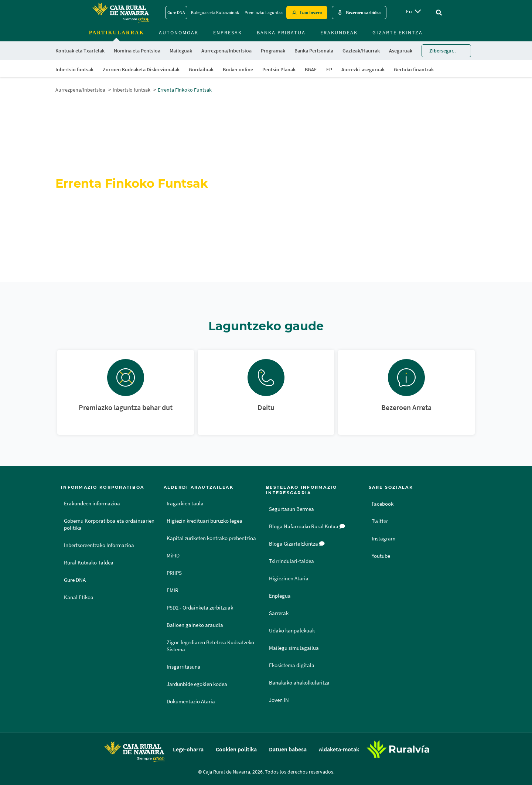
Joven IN (279, 700)
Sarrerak (279, 613)
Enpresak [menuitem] (228, 33)
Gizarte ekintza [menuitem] (398, 33)
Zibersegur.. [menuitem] (443, 51)
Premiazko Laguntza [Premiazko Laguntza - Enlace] (264, 12)
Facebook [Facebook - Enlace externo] (384, 504)
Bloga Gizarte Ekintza (297, 544)
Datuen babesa (288, 749)
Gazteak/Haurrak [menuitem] (361, 51)
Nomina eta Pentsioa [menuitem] (137, 51)
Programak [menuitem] (273, 51)
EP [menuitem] (329, 69)
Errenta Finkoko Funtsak (185, 90)
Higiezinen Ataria (289, 578)
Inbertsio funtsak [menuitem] (74, 69)
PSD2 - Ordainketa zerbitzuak (200, 608)
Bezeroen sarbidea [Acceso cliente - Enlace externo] (363, 13)
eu (409, 11)
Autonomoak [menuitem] (179, 33)
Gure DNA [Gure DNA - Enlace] (176, 12)
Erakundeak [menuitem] (339, 33)
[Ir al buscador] (439, 13)
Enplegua (280, 596)
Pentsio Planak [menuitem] (279, 69)
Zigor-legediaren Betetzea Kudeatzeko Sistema (210, 646)
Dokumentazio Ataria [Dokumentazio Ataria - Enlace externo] (191, 702)
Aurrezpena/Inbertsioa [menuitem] (226, 51)
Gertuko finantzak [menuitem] (414, 69)
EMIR (173, 590)
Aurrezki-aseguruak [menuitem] (363, 69)
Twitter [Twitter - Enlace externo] (380, 521)
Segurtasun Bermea (291, 509)
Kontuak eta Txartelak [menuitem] (80, 51)
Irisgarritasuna (184, 667)
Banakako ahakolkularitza (299, 683)
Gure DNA (75, 580)
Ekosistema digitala (292, 665)
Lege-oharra (188, 749)
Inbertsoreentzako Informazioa (99, 545)
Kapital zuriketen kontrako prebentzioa (211, 538)
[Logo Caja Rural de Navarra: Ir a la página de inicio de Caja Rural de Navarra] (120, 13)
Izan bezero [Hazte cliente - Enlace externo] (311, 13)
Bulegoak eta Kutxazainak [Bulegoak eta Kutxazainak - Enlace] (215, 12)
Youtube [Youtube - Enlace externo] (382, 556)
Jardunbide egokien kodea (197, 684)
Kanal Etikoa (79, 597)
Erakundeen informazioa (92, 504)
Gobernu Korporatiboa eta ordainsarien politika (109, 524)
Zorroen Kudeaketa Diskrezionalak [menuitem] (141, 69)
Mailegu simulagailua (294, 648)
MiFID (173, 556)
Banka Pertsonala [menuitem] (314, 51)
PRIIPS (174, 573)
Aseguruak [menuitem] (401, 51)
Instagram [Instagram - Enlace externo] (384, 538)
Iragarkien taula (185, 504)
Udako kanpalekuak (292, 631)
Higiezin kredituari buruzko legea (204, 521)
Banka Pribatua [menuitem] (281, 33)
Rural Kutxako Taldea (89, 563)
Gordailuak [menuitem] (201, 69)
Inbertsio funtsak (132, 90)
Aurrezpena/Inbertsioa (80, 90)
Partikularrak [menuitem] (117, 33)
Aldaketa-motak (339, 749)
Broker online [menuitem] (238, 69)
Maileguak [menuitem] (181, 51)
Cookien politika (236, 749)
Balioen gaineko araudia (195, 625)
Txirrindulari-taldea (291, 561)
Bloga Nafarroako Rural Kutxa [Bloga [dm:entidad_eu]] (307, 526)
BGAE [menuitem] (311, 69)
